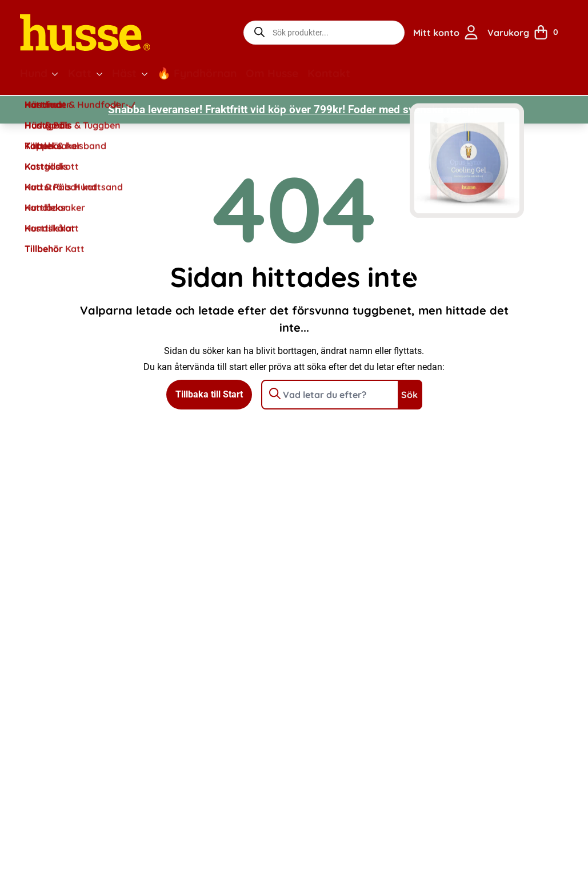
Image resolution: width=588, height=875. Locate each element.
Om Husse (272, 73)
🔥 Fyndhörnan (197, 73)
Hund (34, 73)
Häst (124, 73)
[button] (55, 74)
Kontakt (329, 73)
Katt (80, 73)
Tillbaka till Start (209, 394)
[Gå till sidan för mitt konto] (446, 33)
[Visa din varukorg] (527, 33)
